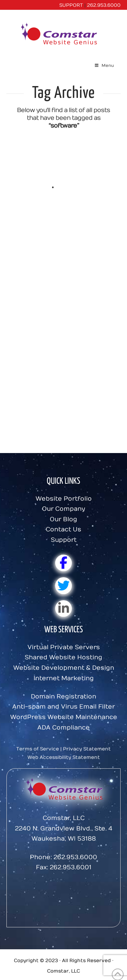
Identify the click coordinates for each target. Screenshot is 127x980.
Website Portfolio (64, 499)
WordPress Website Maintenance (64, 717)
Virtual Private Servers (64, 647)
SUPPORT (71, 5)
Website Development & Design (64, 668)
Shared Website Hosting (63, 657)
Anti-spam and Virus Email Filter (63, 707)
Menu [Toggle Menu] (104, 65)
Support (64, 540)
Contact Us (63, 529)
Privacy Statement (87, 749)
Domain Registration (63, 697)
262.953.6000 (104, 5)
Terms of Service (38, 749)
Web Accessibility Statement (64, 757)
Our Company (63, 509)
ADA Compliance (63, 728)
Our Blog (63, 519)
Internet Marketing (64, 678)
